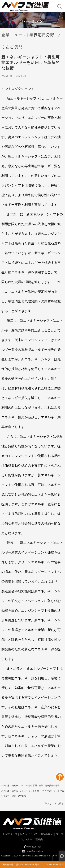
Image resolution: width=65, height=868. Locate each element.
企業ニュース (14, 35)
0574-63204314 (34, 847)
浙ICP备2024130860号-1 (27, 865)
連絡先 (39, 839)
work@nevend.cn (35, 851)
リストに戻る (57, 803)
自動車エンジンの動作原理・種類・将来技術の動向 (36, 786)
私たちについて (28, 834)
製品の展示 (46, 834)
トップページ (9, 834)
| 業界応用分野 (41, 35)
